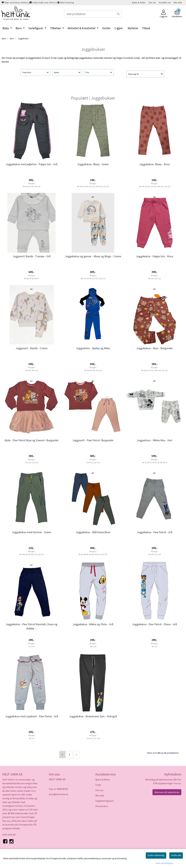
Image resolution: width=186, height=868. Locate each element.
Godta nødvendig (156, 855)
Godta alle (176, 855)
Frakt (98, 785)
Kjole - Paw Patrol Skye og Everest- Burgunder (32, 440)
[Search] (93, 14)
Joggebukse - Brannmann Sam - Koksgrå (93, 716)
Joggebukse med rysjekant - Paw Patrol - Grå (32, 716)
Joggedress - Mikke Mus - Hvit (155, 440)
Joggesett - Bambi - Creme (31, 348)
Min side (178, 3)
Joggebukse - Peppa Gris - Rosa (155, 256)
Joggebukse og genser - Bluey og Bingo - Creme (93, 256)
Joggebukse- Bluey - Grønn (93, 164)
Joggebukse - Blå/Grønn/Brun (93, 532)
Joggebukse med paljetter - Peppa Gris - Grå (31, 164)
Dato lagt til (134, 74)
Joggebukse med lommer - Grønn (31, 532)
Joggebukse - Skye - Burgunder (155, 348)
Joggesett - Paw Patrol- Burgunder (93, 440)
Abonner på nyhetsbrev (167, 792)
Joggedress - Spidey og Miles (93, 348)
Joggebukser (22, 39)
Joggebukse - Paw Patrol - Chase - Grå (154, 624)
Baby (6, 28)
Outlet (106, 28)
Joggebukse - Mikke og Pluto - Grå (93, 624)
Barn (19, 28)
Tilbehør (56, 28)
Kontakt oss (165, 3)
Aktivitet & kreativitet (82, 28)
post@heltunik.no (59, 794)
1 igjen (118, 28)
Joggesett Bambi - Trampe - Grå (32, 256)
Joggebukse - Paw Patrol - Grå (155, 532)
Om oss (152, 3)
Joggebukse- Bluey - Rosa (154, 164)
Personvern (102, 806)
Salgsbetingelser (105, 801)
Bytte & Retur (139, 3)
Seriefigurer (36, 28)
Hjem (4, 38)
